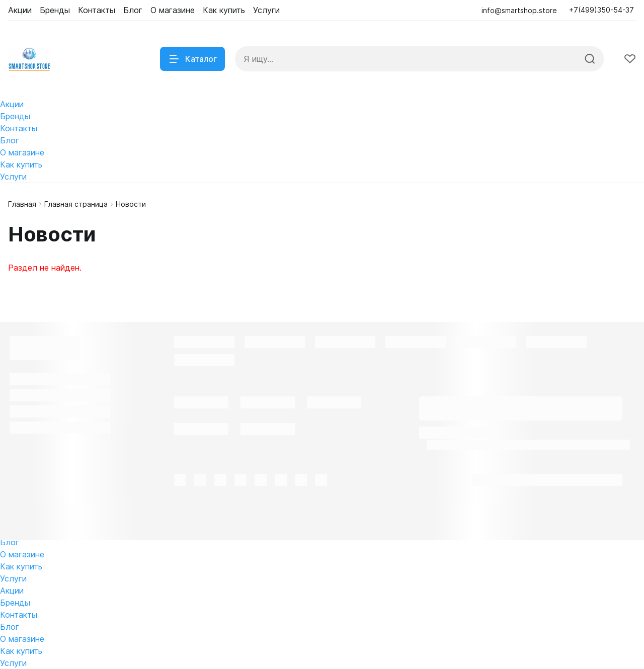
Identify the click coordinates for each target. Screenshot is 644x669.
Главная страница (76, 204)
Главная (22, 204)
